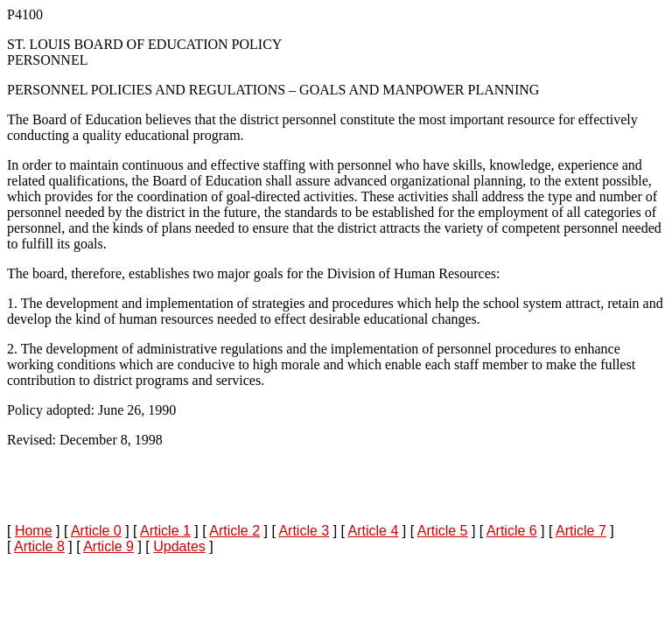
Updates (179, 546)
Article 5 (443, 531)
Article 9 (108, 546)
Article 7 (581, 531)
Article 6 (512, 531)
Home (34, 531)
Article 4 (374, 531)
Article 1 (165, 531)
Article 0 (96, 531)
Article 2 (234, 531)
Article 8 (39, 546)
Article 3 (304, 531)
